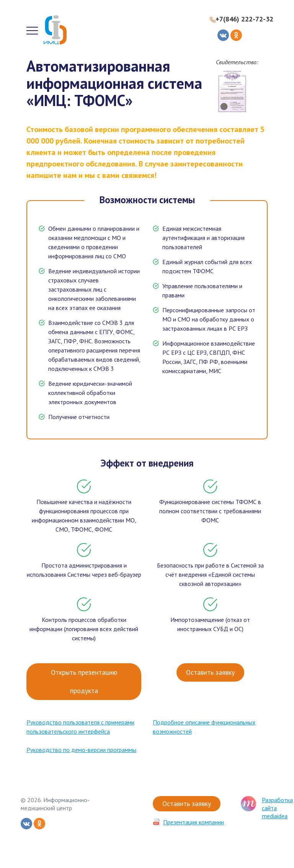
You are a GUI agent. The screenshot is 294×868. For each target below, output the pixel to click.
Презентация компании (194, 822)
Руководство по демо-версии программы (81, 750)
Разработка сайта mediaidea (277, 808)
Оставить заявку (210, 672)
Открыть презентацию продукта (84, 681)
